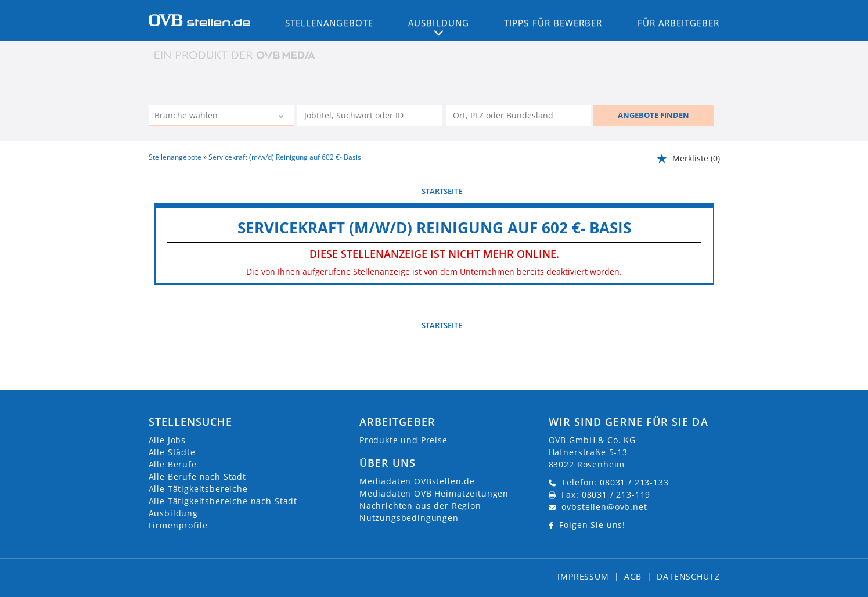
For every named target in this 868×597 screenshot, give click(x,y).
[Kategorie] (210, 117)
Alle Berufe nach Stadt (197, 476)
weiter (701, 191)
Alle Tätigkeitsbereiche (198, 489)
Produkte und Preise (404, 440)
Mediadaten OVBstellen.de (417, 481)
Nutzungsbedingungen (409, 518)
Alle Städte (172, 452)
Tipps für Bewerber (553, 23)
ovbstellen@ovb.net (604, 507)
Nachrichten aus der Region (420, 506)
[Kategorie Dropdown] (282, 117)
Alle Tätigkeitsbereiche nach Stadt (223, 501)
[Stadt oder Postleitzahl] (518, 116)
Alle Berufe (173, 464)
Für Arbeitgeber (679, 23)
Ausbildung (173, 513)
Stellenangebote (329, 23)
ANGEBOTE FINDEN (653, 115)
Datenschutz (688, 576)
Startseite (442, 191)
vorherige (175, 191)
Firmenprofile (178, 525)
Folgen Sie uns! (592, 525)
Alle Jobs (168, 440)
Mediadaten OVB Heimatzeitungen (434, 493)
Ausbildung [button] (439, 23)
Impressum (583, 576)
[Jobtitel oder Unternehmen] (370, 116)
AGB (633, 576)
